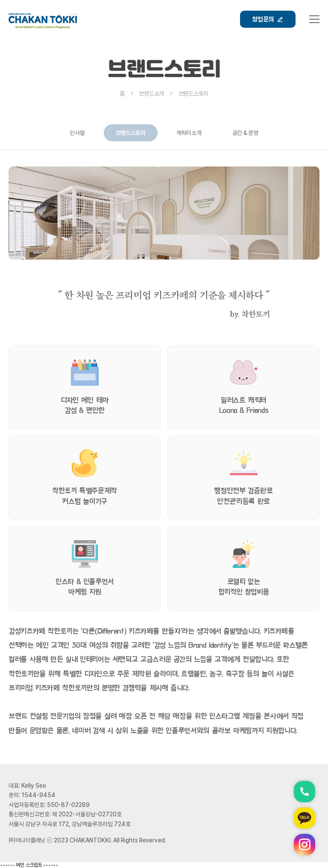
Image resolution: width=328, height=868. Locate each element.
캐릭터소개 (189, 133)
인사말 (77, 133)
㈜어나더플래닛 (27, 840)
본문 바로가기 (0, 0)
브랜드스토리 (131, 133)
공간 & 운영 (245, 133)
